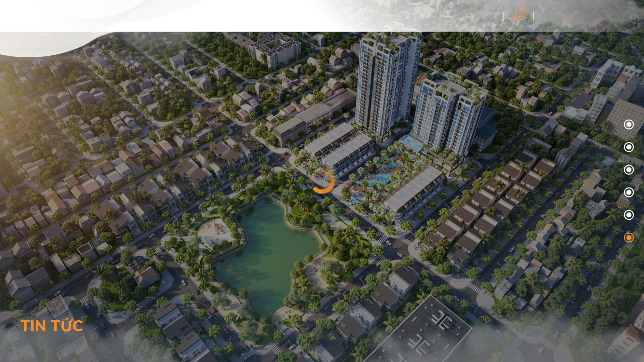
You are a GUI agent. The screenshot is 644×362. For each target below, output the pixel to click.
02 (628, 170)
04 (628, 215)
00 (628, 125)
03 (628, 193)
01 (628, 148)
